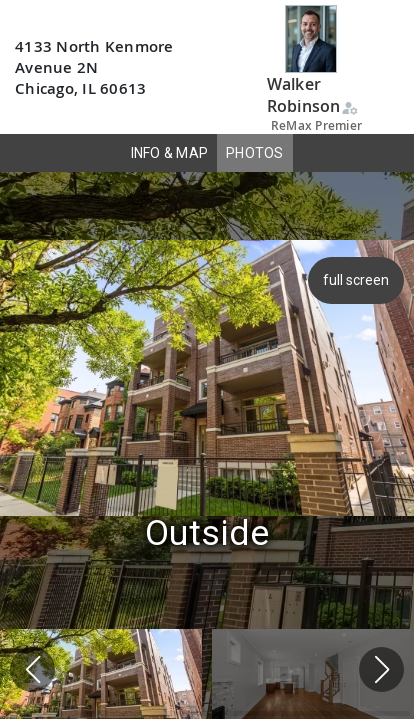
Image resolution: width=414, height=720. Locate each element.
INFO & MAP (170, 153)
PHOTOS (255, 153)
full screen (354, 280)
